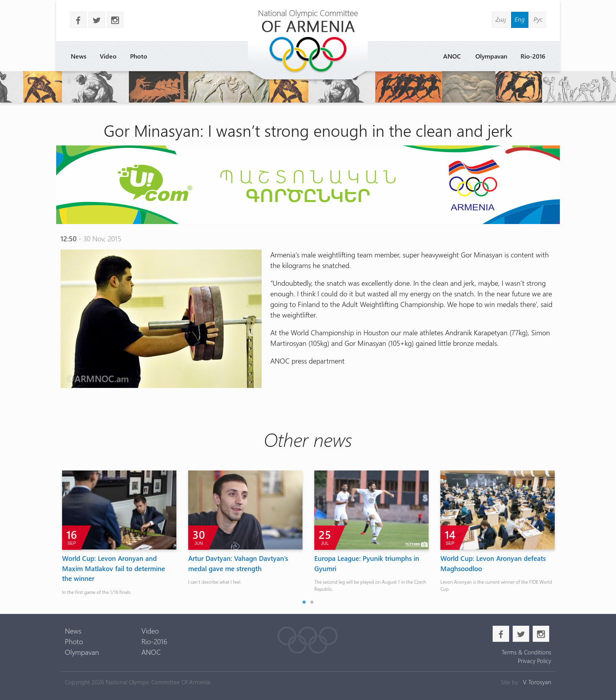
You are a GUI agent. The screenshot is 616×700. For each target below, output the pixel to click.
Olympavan (491, 56)
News (79, 56)
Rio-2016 (533, 56)
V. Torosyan (537, 682)
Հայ (501, 19)
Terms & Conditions (526, 652)
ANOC (452, 56)
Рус (538, 19)
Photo (139, 56)
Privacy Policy (534, 661)
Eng (520, 19)
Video (108, 56)
